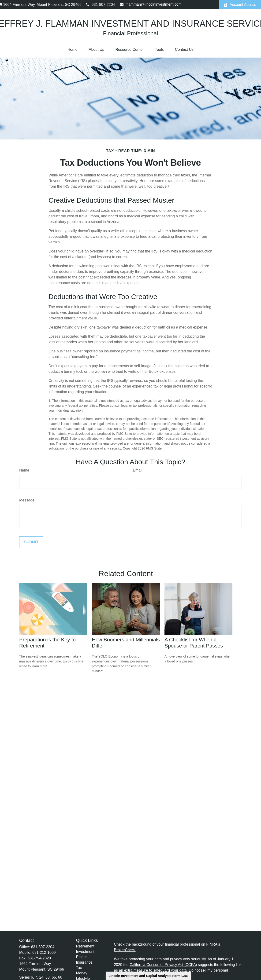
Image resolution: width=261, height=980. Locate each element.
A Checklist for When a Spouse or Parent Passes (194, 643)
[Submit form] (31, 542)
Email (138, 470)
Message (27, 500)
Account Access (240, 5)
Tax (79, 968)
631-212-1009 (44, 953)
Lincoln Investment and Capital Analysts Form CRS (148, 976)
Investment (85, 952)
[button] (73, 50)
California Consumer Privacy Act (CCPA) (163, 965)
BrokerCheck (125, 950)
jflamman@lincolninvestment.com (151, 4)
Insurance (84, 962)
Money (82, 973)
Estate (81, 957)
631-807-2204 (101, 5)
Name (24, 470)
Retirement (85, 946)
